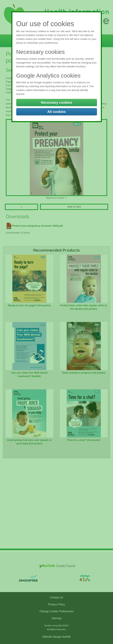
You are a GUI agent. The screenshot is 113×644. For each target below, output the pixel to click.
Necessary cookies (56, 103)
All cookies (56, 112)
